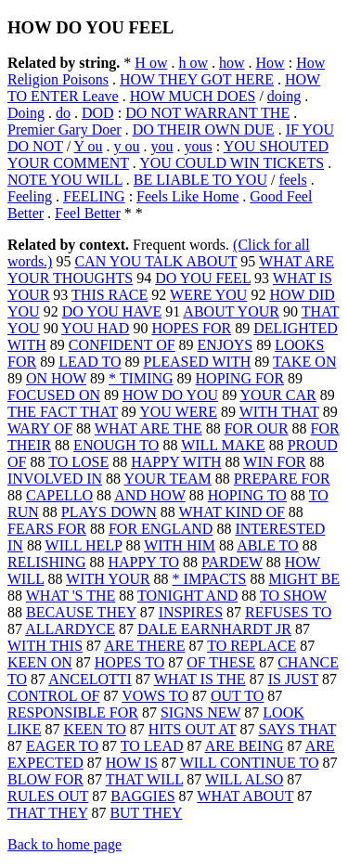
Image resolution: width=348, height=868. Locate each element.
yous (199, 146)
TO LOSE (78, 462)
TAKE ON (304, 362)
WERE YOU (208, 295)
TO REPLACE (251, 646)
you (162, 146)
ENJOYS (226, 345)
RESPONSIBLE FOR (73, 713)
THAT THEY (47, 813)
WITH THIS (45, 646)
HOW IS (132, 763)
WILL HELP (84, 545)
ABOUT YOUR (231, 311)
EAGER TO (62, 746)
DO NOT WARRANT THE (207, 113)
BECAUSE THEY (81, 612)
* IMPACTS (210, 579)
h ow (193, 63)
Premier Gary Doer (64, 130)
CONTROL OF (53, 696)
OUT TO (237, 696)
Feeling (30, 196)
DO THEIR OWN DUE (204, 130)
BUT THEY (146, 813)
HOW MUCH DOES (193, 96)
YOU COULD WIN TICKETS (232, 163)
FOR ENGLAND (161, 529)
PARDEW (232, 562)
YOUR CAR (278, 395)
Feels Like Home (187, 196)
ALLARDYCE (70, 629)
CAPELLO (59, 495)
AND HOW (150, 495)
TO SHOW (293, 596)
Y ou (89, 146)
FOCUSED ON (54, 395)
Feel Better (88, 213)
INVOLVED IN (55, 479)
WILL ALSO (244, 779)
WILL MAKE (223, 445)
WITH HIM (180, 545)
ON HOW (56, 378)
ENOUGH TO (116, 445)
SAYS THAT (297, 729)
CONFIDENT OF (122, 345)
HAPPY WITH (176, 462)
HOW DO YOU (170, 395)
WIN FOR (274, 462)
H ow (151, 63)
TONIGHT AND (187, 596)
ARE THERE (144, 646)
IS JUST (293, 679)
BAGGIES (142, 796)
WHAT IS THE (200, 679)
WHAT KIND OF (231, 512)
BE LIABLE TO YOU (200, 180)
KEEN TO (94, 729)
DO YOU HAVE (112, 311)
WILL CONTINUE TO (250, 763)
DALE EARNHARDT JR (214, 629)
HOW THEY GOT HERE (197, 79)
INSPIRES (191, 612)
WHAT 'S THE (71, 596)
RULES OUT (48, 796)
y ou (127, 146)
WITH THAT (279, 412)
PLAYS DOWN (109, 512)
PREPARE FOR (282, 479)
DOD (98, 113)
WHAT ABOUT (245, 796)
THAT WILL (145, 779)
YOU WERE (178, 412)
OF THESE (221, 662)
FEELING (94, 196)
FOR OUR (257, 428)
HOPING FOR (240, 378)
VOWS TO (155, 696)
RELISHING (46, 562)
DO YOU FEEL (203, 278)
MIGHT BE (305, 579)
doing (284, 96)
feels (292, 180)
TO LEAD (152, 746)
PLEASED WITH (198, 362)
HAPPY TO (143, 562)
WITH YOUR (108, 579)
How (271, 63)
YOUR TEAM (167, 479)
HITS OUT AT (193, 729)
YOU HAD (95, 328)
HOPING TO (247, 495)
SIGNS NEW (200, 713)
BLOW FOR (45, 779)
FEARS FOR (47, 529)
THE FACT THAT (63, 412)
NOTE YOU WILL (65, 180)
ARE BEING (245, 746)
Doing (26, 113)
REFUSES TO (288, 612)
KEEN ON (40, 662)
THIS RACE (110, 295)
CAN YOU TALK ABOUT (155, 261)
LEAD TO (90, 362)
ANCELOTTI (90, 679)
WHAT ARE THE (148, 428)
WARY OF (40, 428)
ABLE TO (268, 545)
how (232, 63)
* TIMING (141, 378)
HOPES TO (129, 662)
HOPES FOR (191, 328)
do (63, 113)
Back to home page (64, 844)
